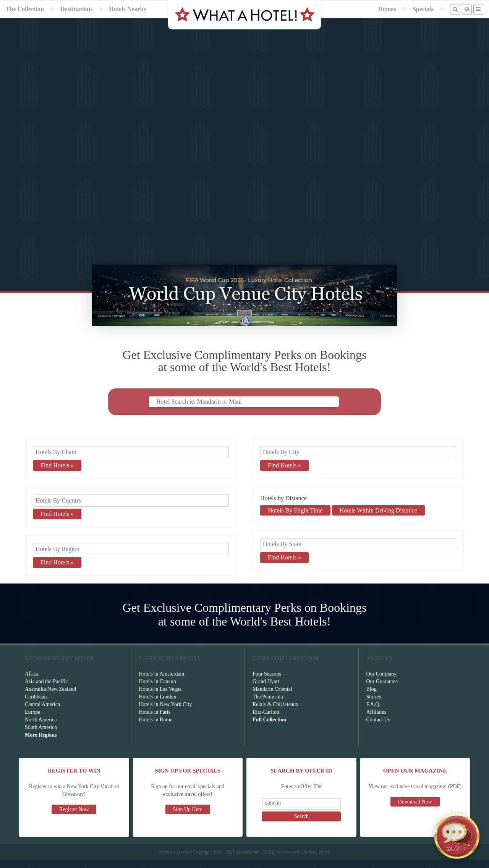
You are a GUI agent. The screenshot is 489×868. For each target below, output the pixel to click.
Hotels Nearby (128, 9)
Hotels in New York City (166, 713)
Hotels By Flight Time (295, 519)
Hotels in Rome (156, 728)
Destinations (76, 9)
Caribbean (36, 705)
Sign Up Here (188, 818)
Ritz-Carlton (266, 720)
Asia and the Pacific (46, 690)
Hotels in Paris (155, 720)
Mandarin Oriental (272, 697)
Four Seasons (267, 682)
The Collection (25, 9)
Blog (372, 697)
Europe (32, 720)
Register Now (74, 818)
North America (41, 728)
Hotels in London (158, 705)
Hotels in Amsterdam (162, 682)
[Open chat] (457, 836)
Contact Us (378, 728)
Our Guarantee (382, 690)
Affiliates (376, 720)
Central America (42, 713)
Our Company (382, 682)
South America (41, 736)
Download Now (415, 810)
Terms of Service (174, 860)
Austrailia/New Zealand (50, 697)
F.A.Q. (373, 713)
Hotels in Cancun (158, 690)
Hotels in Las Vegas (160, 697)
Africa (32, 682)
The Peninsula (268, 705)
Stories (374, 705)
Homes (387, 9)
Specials (423, 9)
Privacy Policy (317, 860)
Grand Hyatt (266, 690)
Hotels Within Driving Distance (378, 519)
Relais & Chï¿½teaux (275, 713)
